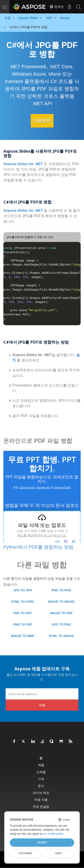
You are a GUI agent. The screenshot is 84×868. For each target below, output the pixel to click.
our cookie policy (53, 834)
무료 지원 (41, 800)
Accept (42, 842)
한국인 (57, 7)
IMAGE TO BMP (23, 636)
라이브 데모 (41, 793)
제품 (41, 765)
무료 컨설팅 (41, 807)
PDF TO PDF (23, 613)
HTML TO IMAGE (61, 636)
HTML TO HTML (23, 602)
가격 (41, 779)
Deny (59, 853)
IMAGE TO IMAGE (61, 602)
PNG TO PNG (61, 590)
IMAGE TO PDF (61, 613)
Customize (25, 853)
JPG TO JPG (23, 590)
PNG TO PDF (23, 624)
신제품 (41, 772)
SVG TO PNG (61, 624)
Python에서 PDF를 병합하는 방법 (38, 547)
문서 (41, 786)
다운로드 (42, 121)
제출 (42, 705)
